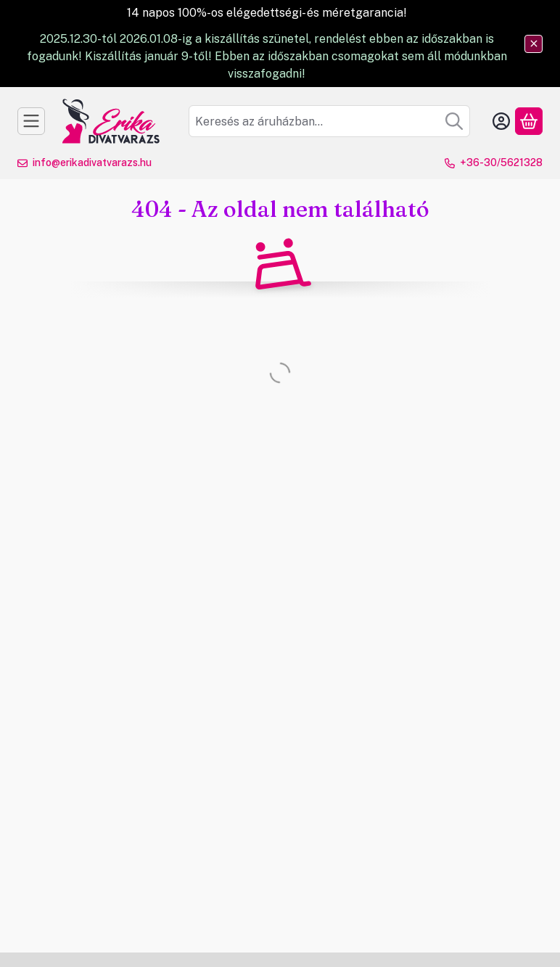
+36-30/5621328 (501, 162)
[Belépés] (501, 121)
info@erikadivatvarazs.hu (92, 162)
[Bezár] (534, 44)
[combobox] (329, 121)
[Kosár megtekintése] (529, 121)
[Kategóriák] (31, 121)
